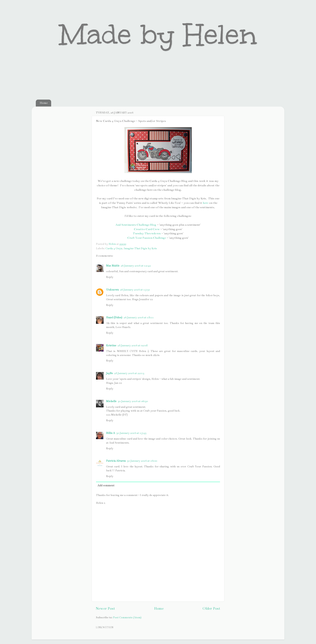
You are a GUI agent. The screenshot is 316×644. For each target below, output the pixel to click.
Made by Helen (158, 34)
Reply (110, 277)
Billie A (111, 433)
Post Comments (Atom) (127, 617)
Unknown (112, 290)
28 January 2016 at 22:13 (129, 373)
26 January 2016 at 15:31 (135, 290)
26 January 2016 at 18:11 (139, 317)
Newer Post (105, 609)
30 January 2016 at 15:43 (131, 433)
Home (44, 103)
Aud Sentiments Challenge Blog (136, 225)
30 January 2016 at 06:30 (133, 401)
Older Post (211, 609)
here (205, 203)
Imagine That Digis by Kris (140, 248)
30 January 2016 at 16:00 (142, 461)
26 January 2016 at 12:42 (136, 266)
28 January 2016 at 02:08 (133, 345)
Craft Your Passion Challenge (147, 238)
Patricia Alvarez (116, 461)
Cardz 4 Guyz (114, 248)
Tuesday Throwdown (147, 233)
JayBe (109, 373)
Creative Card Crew (147, 229)
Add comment (106, 485)
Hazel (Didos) (114, 317)
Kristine (111, 345)
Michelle (111, 401)
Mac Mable (113, 266)
